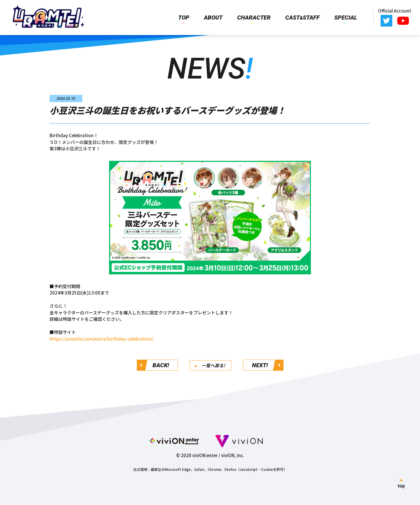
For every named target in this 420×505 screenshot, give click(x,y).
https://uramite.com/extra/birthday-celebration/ (101, 339)
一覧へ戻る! (213, 365)
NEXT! (260, 365)
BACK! (161, 365)
